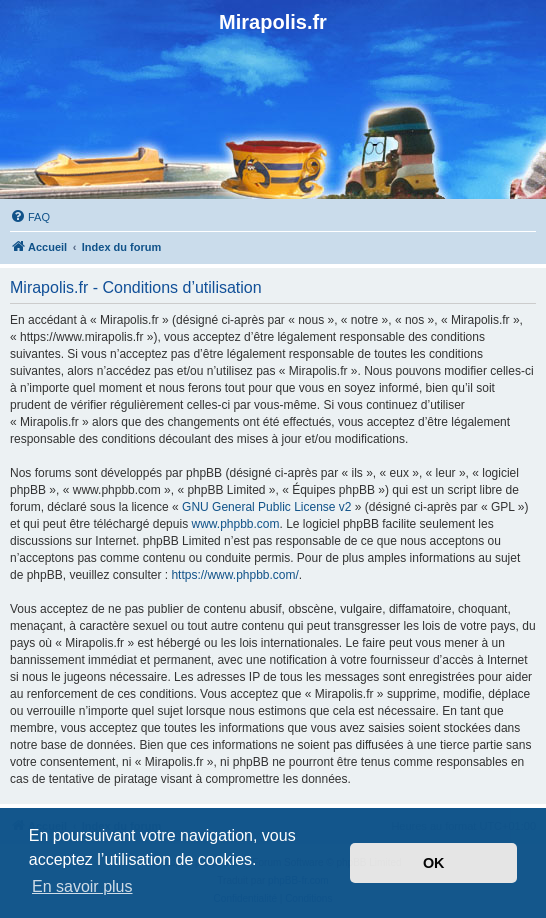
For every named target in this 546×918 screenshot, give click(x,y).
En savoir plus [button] (82, 886)
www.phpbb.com (235, 524)
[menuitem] (30, 217)
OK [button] (434, 863)
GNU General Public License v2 (266, 507)
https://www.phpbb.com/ (234, 575)
